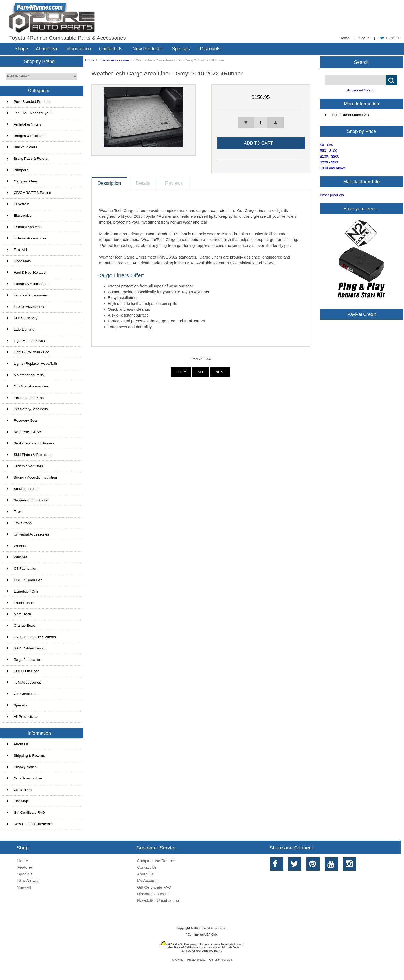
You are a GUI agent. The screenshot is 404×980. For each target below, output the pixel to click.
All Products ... (22, 717)
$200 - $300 (330, 162)
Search (362, 62)
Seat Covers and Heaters (31, 443)
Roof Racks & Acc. (25, 432)
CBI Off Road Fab (25, 580)
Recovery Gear (23, 420)
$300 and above (333, 168)
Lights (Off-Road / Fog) (29, 352)
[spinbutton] (261, 122)
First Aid (17, 250)
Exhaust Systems (24, 227)
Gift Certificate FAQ (26, 812)
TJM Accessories (24, 682)
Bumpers (18, 170)
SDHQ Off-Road (23, 671)
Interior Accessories (114, 60)
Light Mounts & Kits (26, 341)
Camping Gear (22, 181)
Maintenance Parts (25, 375)
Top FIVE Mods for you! (29, 113)
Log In (365, 38)
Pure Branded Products (29, 102)
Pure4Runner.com (214, 928)
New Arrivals (28, 881)
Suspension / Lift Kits (27, 500)
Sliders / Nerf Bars (25, 466)
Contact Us (111, 49)
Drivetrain (18, 204)
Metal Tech (19, 614)
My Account (147, 881)
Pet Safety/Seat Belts (27, 409)
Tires (14, 512)
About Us (45, 49)
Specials (181, 49)
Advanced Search (361, 90)
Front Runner (21, 603)
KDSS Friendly (22, 318)
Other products (332, 195)
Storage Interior (23, 489)
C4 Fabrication (22, 569)
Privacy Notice (22, 767)
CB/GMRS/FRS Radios (29, 193)
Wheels (16, 546)
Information (77, 49)
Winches (17, 557)
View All (24, 887)
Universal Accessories (28, 534)
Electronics (19, 215)
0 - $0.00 (390, 38)
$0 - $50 (327, 145)
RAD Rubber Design (27, 648)
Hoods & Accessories (27, 295)
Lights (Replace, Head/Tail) (32, 364)
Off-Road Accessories (28, 386)
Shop (20, 49)
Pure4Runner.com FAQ (347, 115)
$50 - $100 (329, 151)
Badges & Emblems (26, 136)
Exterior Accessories (27, 238)
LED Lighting (21, 329)
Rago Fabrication (24, 660)
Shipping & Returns (26, 756)
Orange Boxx (21, 625)
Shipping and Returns (156, 861)
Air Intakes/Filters (24, 124)
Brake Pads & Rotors (27, 159)
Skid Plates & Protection (30, 455)
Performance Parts (25, 398)
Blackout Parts (22, 147)
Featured (25, 867)
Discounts (210, 49)
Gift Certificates (23, 694)
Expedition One (23, 591)
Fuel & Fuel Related (26, 272)
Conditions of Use (25, 778)
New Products (147, 49)
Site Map (18, 801)
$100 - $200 (330, 156)
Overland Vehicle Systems (32, 637)
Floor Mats (19, 261)
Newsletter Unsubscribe (30, 824)
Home (344, 38)
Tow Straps (19, 523)
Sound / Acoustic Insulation (32, 477)
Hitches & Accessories (28, 284)
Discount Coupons (153, 894)
